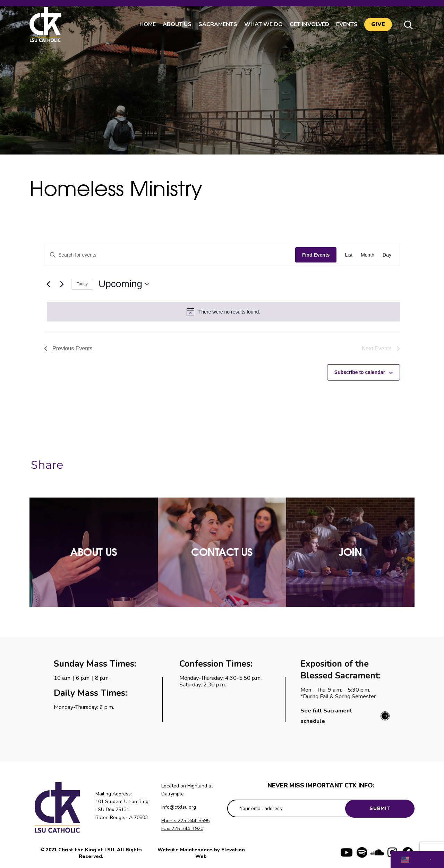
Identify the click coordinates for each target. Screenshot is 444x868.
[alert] (223, 312)
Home (147, 24)
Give (378, 25)
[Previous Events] (48, 284)
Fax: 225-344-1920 (182, 829)
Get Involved (309, 24)
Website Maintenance (186, 850)
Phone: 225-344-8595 (185, 821)
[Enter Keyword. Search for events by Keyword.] (170, 255)
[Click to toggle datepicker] (124, 284)
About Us (177, 24)
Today (82, 284)
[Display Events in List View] (349, 255)
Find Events (316, 255)
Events (347, 24)
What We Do (263, 24)
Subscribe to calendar (360, 372)
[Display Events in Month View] (368, 255)
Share (47, 465)
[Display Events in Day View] (387, 255)
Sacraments (217, 24)
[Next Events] (62, 284)
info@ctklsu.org (179, 807)
